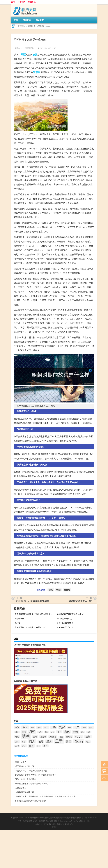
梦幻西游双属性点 (64, 619)
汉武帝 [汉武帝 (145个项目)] (79, 737)
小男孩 (54, 827)
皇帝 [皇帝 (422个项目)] (59, 741)
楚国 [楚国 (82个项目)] (61, 737)
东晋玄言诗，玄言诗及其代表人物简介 (31, 771)
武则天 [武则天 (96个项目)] (69, 737)
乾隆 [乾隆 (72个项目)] (32, 728)
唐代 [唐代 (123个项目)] (24, 732)
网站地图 (70, 818)
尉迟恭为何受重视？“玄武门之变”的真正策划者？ (36, 775)
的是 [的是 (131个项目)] (41, 742)
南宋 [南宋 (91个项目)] (84, 728)
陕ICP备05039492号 (89, 818)
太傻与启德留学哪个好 (25, 792)
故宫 (35, 55)
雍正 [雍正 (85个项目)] (38, 746)
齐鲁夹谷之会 (21, 788)
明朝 (24, 55)
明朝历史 (22, 26)
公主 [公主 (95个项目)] (39, 728)
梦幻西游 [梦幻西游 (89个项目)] (53, 737)
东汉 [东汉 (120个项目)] (17, 727)
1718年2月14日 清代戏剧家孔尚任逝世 (33, 601)
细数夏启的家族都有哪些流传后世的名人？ (33, 784)
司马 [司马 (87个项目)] (17, 732)
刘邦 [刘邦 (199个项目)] (62, 727)
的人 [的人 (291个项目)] (32, 741)
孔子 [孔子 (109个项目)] (59, 732)
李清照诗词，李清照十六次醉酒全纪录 (31, 627)
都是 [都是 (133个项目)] (31, 746)
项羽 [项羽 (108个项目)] (45, 746)
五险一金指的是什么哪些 (26, 779)
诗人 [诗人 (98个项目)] (24, 746)
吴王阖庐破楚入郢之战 (25, 766)
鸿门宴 (17, 623)
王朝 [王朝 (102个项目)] (24, 742)
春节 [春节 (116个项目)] (35, 737)
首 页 (13, 2)
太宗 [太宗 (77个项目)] (40, 732)
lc (21, 48)
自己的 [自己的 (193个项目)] (79, 741)
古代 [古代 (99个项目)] (91, 728)
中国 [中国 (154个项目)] (25, 727)
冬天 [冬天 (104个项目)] (46, 728)
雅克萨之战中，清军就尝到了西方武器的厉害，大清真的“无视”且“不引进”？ (47, 796)
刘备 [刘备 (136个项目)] (54, 727)
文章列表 (22, 2)
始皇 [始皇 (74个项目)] (52, 732)
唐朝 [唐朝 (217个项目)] (32, 732)
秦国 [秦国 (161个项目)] (69, 741)
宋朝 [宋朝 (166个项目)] (75, 732)
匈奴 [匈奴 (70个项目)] (70, 728)
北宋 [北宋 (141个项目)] (77, 727)
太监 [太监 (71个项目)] (46, 732)
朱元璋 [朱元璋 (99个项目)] (43, 737)
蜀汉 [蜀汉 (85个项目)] (88, 742)
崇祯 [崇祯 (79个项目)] (83, 732)
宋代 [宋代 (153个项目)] (67, 732)
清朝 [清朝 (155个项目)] (88, 737)
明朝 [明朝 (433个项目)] (26, 736)
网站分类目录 (50, 818)
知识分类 (32, 2)
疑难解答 (78, 818)
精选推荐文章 (61, 818)
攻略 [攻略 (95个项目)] (17, 737)
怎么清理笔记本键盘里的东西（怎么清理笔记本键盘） (35, 614)
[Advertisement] (54, 849)
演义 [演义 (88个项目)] (17, 742)
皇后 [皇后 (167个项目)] (49, 741)
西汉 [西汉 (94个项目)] (17, 746)
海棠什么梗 (19, 619)
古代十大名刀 (21, 762)
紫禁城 (37, 72)
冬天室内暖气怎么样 (65, 627)
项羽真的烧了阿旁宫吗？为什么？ (71, 614)
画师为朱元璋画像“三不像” (80, 601)
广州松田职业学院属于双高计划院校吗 (31, 801)
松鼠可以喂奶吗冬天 (65, 623)
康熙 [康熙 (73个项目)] (89, 732)
